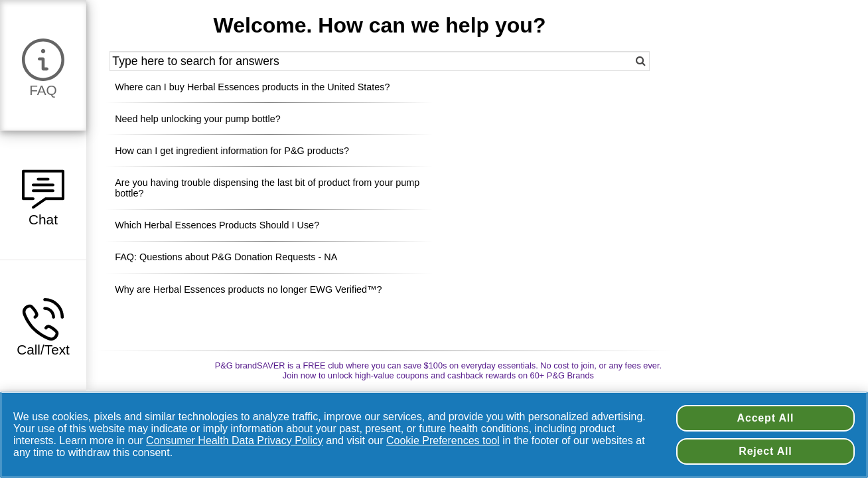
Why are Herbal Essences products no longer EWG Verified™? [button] (248, 289)
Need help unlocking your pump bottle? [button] (198, 119)
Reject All (765, 451)
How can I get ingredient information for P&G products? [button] (232, 151)
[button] (43, 65)
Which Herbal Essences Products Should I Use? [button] (217, 225)
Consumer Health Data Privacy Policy (235, 440)
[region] (434, 435)
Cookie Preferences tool (443, 440)
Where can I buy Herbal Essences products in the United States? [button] (252, 87)
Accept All (766, 418)
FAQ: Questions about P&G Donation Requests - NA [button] (226, 257)
